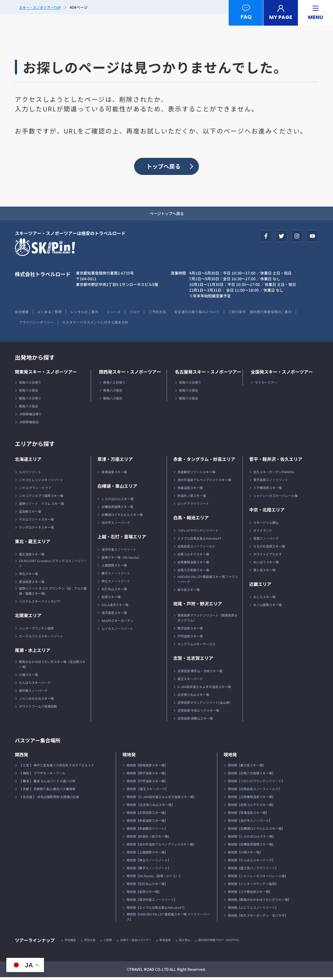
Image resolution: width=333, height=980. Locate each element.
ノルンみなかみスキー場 (36, 701)
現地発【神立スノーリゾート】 (149, 862)
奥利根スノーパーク (33, 693)
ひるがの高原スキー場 (269, 548)
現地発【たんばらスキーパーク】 (251, 862)
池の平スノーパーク (116, 525)
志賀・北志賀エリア (193, 660)
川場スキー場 (28, 677)
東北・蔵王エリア (33, 543)
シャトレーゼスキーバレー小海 (275, 498)
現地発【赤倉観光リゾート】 (147, 831)
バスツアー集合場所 (40, 742)
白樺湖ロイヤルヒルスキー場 (122, 517)
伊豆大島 (93, 943)
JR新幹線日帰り (30, 416)
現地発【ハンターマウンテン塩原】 (253, 886)
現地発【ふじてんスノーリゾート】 (253, 910)
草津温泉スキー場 (114, 474)
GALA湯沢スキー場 (115, 607)
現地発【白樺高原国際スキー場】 (251, 846)
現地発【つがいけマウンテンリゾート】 (256, 783)
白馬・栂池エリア (191, 520)
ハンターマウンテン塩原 (36, 630)
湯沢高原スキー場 (114, 615)
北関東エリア (28, 617)
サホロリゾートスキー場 (36, 521)
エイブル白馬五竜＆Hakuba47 (199, 540)
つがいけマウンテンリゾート (198, 533)
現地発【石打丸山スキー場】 (147, 886)
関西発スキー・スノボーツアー (130, 374)
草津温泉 (175, 943)
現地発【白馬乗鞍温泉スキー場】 (251, 799)
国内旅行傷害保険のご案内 (38, 324)
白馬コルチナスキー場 (193, 556)
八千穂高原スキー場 (268, 490)
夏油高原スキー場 (32, 584)
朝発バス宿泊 (28, 408)
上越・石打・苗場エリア (122, 539)
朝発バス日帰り (30, 400)
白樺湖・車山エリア (117, 488)
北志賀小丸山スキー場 (193, 697)
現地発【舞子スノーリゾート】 (149, 870)
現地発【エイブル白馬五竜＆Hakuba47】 (156, 910)
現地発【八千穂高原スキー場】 (250, 894)
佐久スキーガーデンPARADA (274, 474)
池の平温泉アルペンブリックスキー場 (204, 482)
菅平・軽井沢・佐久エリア (276, 461)
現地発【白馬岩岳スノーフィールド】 (255, 791)
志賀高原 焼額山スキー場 (195, 720)
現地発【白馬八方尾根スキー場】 (251, 775)
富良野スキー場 (30, 514)
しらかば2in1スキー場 (117, 501)
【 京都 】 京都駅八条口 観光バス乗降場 (47, 791)
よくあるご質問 (53, 314)
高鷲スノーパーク (266, 540)
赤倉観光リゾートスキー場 (196, 474)
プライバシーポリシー (89, 324)
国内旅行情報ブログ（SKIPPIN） (235, 943)
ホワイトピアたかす (268, 556)
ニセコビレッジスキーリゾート (41, 482)
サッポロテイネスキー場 (36, 529)
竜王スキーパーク (190, 681)
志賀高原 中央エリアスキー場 (198, 713)
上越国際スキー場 (114, 567)
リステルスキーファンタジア (40, 603)
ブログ (147, 314)
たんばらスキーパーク (35, 685)
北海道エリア (28, 461)
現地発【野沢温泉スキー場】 (147, 775)
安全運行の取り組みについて (216, 314)
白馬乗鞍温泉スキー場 (193, 564)
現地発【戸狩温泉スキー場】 (147, 783)
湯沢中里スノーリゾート (119, 552)
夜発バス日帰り (30, 385)
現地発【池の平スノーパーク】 (250, 823)
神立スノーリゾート (116, 583)
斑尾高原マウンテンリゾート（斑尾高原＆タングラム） (207, 620)
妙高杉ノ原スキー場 (192, 498)
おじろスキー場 (264, 599)
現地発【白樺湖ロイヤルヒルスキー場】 (256, 831)
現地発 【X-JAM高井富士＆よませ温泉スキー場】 (161, 799)
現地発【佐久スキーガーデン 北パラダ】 (258, 918)
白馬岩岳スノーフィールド (196, 548)
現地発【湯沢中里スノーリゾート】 (152, 902)
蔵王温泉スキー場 (32, 556)
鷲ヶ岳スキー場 (264, 572)
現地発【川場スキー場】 (245, 854)
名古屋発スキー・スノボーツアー (208, 374)
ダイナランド (263, 533)
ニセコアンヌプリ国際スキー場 (41, 498)
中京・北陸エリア (267, 512)
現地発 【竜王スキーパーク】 (147, 791)
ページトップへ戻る (167, 215)
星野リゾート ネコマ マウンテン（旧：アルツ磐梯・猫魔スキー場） (53, 593)
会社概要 (22, 314)
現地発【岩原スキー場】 (144, 894)
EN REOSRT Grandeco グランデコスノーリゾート (53, 565)
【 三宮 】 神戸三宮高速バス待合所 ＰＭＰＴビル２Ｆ (57, 767)
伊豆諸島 (71, 943)
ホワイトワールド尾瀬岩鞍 (38, 708)
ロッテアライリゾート (193, 506)
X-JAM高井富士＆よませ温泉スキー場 (204, 689)
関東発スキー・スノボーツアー (46, 374)
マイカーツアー (266, 385)
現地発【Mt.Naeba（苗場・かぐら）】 (154, 878)
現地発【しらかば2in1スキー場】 (252, 838)
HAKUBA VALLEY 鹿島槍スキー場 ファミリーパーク (208, 581)
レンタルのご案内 (91, 314)
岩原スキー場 (111, 599)
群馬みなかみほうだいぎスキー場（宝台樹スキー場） (52, 666)
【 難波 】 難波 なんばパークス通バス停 (47, 783)
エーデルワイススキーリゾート (41, 638)
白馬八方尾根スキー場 (193, 572)
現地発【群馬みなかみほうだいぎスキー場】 (259, 902)
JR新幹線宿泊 (29, 424)
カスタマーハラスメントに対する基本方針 (154, 324)
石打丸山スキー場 (114, 591)
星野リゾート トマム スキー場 (41, 506)
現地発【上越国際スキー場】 (147, 854)
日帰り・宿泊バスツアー (143, 943)
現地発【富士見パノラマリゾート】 (253, 870)
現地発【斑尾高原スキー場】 (147, 767)
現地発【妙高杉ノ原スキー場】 (149, 838)
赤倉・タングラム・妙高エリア (204, 461)
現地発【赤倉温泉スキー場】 (147, 823)
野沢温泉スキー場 (190, 630)
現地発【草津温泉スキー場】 (248, 815)
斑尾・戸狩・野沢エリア (198, 606)
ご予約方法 (172, 314)
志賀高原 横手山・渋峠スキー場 (200, 673)
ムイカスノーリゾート (117, 631)
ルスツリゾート (30, 474)
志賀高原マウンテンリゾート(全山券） (205, 705)
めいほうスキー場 (266, 564)
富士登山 (196, 943)
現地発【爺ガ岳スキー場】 (247, 767)
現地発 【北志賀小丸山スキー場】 (151, 807)
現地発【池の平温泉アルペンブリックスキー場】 (161, 846)
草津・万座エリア (115, 461)
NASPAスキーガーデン (117, 623)
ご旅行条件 (260, 314)
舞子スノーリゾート (116, 575)
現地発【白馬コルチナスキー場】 (251, 807)
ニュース (124, 314)
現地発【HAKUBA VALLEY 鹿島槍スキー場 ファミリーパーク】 (168, 919)
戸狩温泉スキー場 (190, 638)
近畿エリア (260, 586)
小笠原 (112, 943)
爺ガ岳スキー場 (188, 592)
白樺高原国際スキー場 (117, 509)
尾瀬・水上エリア (33, 652)
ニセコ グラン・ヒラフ (35, 490)
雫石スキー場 (28, 576)
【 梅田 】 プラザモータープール (42, 775)
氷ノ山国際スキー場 (268, 607)
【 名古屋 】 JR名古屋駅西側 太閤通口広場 (49, 799)
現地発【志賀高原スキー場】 (147, 815)
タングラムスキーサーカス (196, 646)
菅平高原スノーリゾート (271, 482)
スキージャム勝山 (266, 525)
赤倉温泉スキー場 (190, 490)
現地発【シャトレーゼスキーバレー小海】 (258, 878)
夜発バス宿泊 (28, 392)
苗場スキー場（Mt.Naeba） (121, 559)
